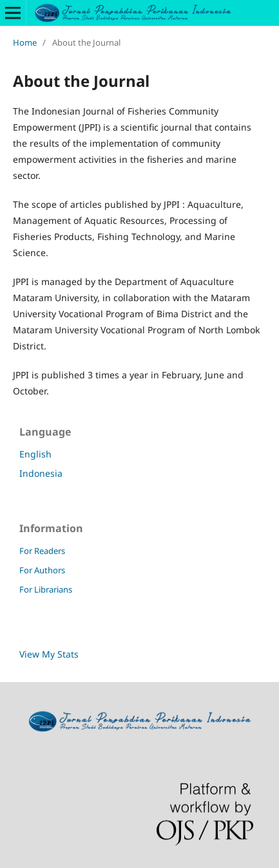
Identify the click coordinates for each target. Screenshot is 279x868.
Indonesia (41, 473)
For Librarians (46, 589)
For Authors (42, 570)
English (35, 454)
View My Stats (49, 654)
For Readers (42, 551)
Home (25, 42)
